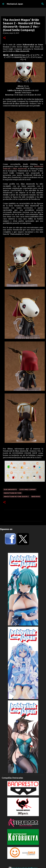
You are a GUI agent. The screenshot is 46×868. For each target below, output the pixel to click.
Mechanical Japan (15, 4)
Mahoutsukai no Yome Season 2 (16, 497)
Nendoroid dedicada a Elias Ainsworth (23, 168)
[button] (4, 38)
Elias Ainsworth (10, 490)
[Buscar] (43, 4)
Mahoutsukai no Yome (13, 493)
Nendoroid (36, 497)
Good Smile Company (28, 490)
